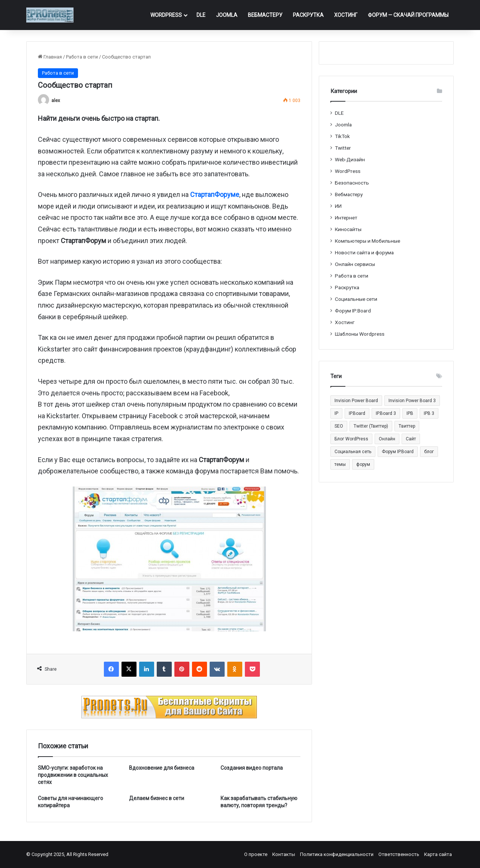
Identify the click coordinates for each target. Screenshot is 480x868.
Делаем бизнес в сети (157, 798)
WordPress (166, 15)
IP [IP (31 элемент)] (336, 413)
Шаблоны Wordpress (360, 334)
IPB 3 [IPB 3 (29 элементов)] (429, 413)
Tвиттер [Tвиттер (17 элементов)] (407, 426)
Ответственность (399, 854)
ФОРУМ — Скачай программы (408, 15)
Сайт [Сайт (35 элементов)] (411, 439)
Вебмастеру (265, 15)
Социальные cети (356, 299)
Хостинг (346, 15)
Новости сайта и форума (364, 252)
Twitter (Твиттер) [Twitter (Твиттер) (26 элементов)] (371, 426)
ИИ (338, 206)
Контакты (284, 854)
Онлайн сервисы (355, 264)
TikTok (342, 136)
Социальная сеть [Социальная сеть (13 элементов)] (353, 452)
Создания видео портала (252, 768)
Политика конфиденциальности (337, 854)
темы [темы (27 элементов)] (340, 464)
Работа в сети (82, 57)
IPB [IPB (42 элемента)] (410, 413)
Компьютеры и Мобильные (367, 241)
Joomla (227, 15)
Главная (50, 57)
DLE (201, 15)
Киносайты (348, 229)
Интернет (346, 218)
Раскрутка (308, 15)
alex (56, 101)
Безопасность (352, 183)
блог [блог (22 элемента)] (429, 452)
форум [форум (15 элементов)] (363, 464)
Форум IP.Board (353, 311)
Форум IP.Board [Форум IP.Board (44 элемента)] (398, 452)
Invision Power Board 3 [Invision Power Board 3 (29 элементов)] (412, 401)
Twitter (343, 148)
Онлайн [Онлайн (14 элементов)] (387, 439)
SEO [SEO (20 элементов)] (339, 426)
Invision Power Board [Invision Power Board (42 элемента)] (356, 401)
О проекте (256, 854)
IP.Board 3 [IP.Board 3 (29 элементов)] (386, 413)
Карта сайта (438, 854)
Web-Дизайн (350, 159)
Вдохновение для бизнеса (162, 768)
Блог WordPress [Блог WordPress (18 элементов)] (351, 439)
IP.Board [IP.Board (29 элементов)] (357, 413)
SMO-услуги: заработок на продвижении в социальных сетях (73, 775)
